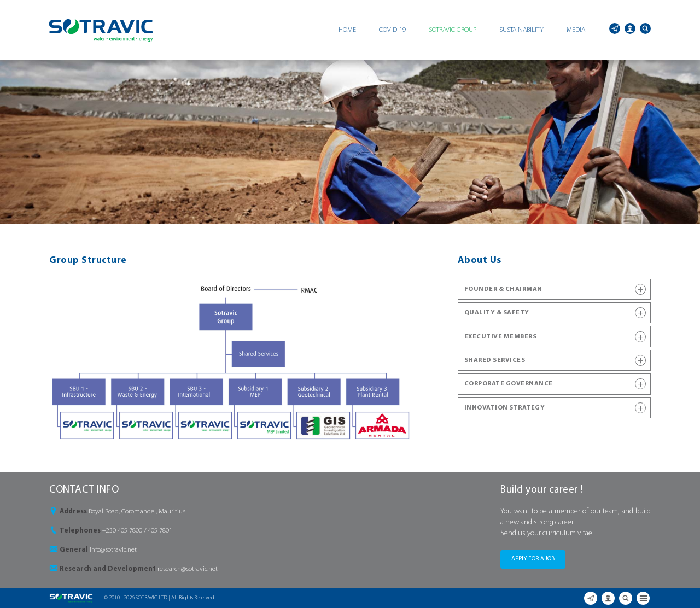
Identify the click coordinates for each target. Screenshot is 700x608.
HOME (347, 30)
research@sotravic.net (188, 569)
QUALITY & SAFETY (555, 313)
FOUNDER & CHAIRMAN (555, 289)
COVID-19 (392, 30)
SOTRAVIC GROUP (453, 30)
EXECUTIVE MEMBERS (555, 337)
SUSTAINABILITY (521, 30)
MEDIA (576, 30)
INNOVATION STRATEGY (555, 408)
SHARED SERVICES (555, 360)
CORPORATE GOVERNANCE (555, 384)
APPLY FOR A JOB (533, 559)
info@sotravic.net (113, 550)
